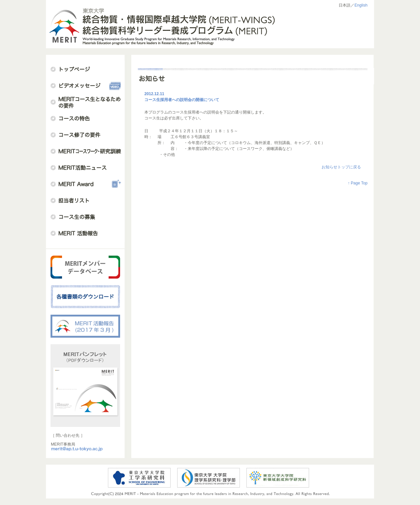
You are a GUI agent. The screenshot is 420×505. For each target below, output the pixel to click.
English (361, 5)
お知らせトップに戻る (341, 167)
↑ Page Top (358, 183)
